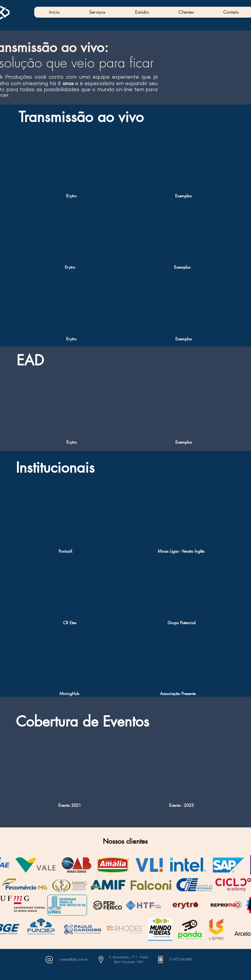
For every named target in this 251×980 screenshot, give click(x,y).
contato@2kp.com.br (73, 959)
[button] (97, 12)
